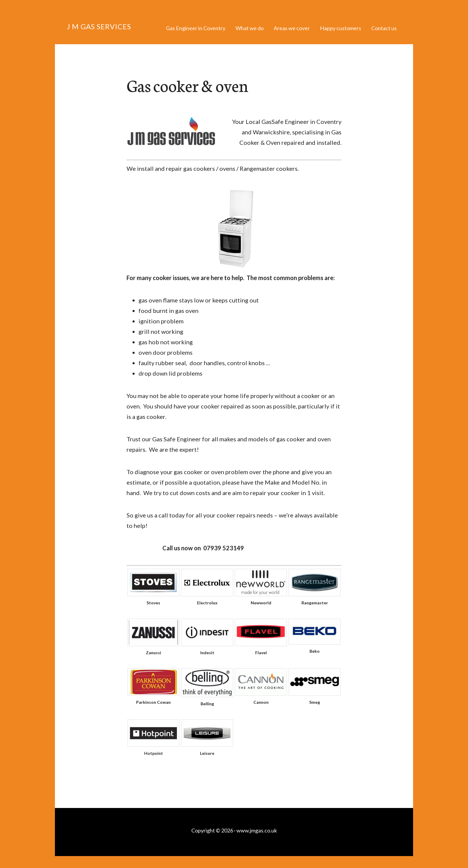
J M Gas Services (99, 26)
